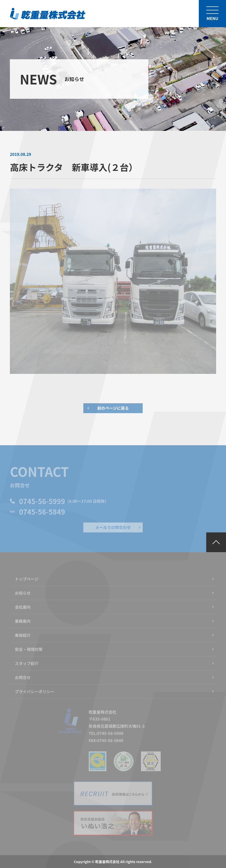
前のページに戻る (113, 408)
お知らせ (23, 593)
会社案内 (23, 607)
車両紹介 (23, 635)
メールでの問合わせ (113, 527)
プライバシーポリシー (35, 691)
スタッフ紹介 (27, 663)
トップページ (27, 579)
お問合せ (23, 677)
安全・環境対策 (29, 649)
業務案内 (23, 621)
